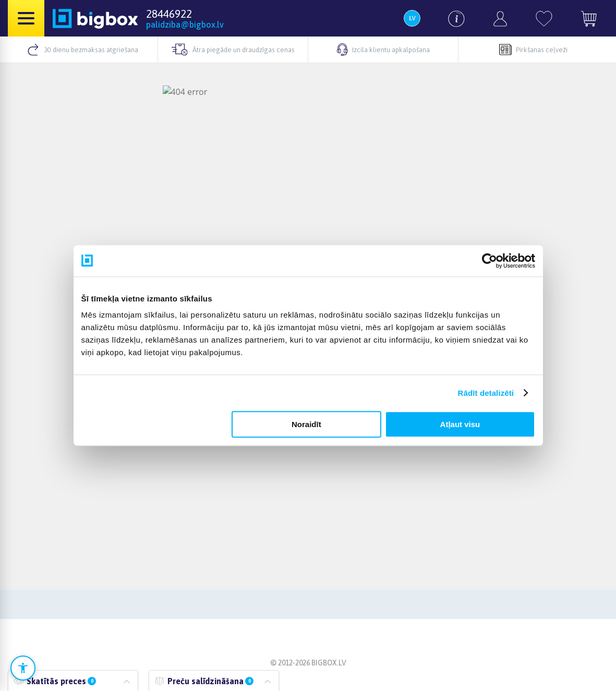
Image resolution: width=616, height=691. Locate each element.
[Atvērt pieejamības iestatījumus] (23, 668)
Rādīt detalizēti (486, 393)
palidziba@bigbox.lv (185, 25)
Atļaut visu (460, 424)
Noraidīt (306, 424)
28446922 (169, 14)
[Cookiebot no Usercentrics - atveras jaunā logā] (490, 261)
